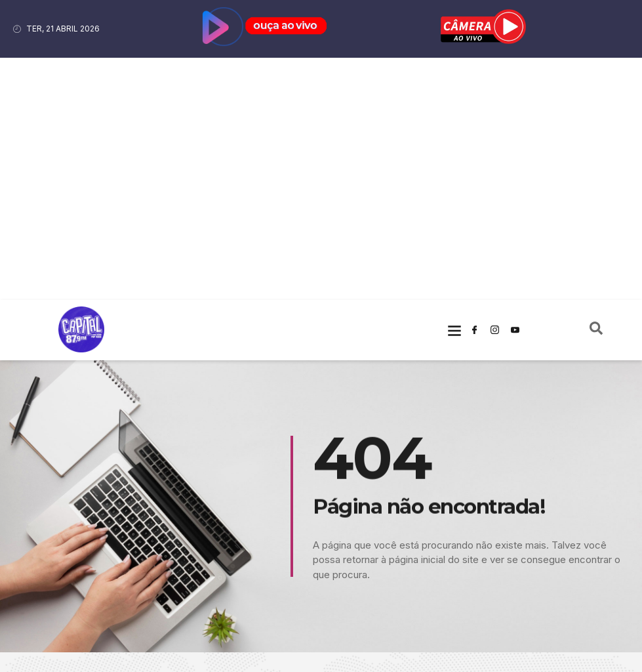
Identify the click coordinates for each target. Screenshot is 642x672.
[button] (454, 88)
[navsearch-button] (596, 88)
